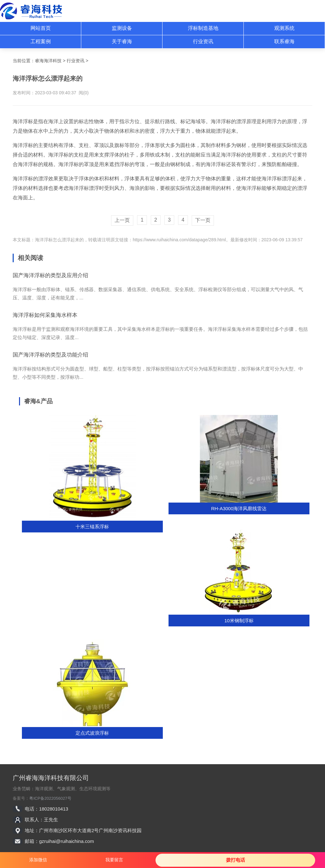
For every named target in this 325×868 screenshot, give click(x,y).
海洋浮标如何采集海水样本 (45, 315)
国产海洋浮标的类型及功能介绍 (50, 355)
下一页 (203, 220)
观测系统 (284, 28)
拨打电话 (235, 860)
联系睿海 (284, 41)
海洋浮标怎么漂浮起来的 (59, 240)
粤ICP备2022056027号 (50, 798)
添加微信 (38, 860)
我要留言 (114, 860)
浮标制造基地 (203, 28)
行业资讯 (203, 41)
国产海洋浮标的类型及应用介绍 (50, 275)
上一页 (122, 220)
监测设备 (122, 28)
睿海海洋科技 (48, 61)
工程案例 (41, 41)
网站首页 (41, 28)
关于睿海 (122, 41)
